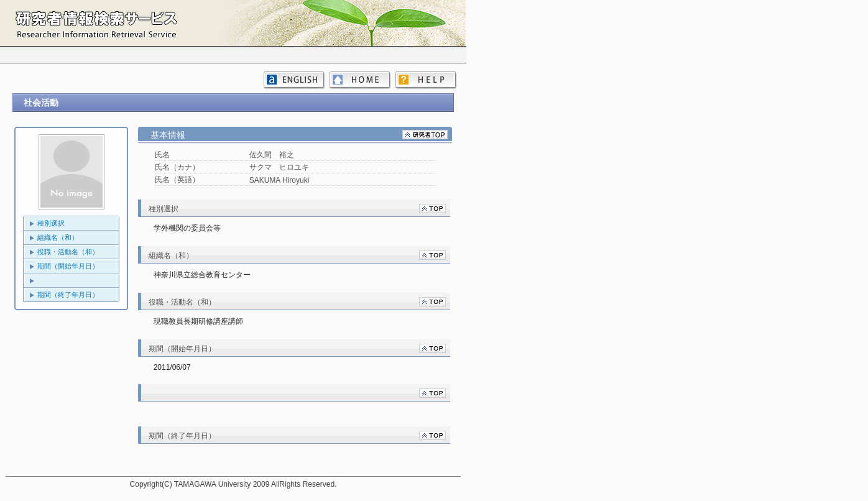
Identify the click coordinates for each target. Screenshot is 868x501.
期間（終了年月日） (68, 295)
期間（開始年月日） (68, 266)
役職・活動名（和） (68, 252)
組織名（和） (58, 237)
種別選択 (51, 223)
